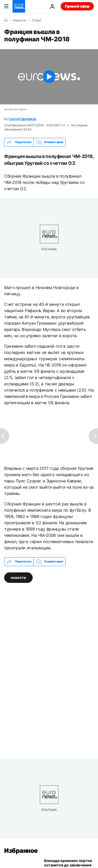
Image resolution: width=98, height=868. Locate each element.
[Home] (6, 20)
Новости (20, 20)
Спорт (37, 20)
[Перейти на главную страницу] (19, 6)
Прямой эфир (77, 6)
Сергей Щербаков (22, 119)
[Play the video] (49, 77)
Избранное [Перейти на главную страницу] (21, 851)
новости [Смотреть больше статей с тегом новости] (18, 577)
